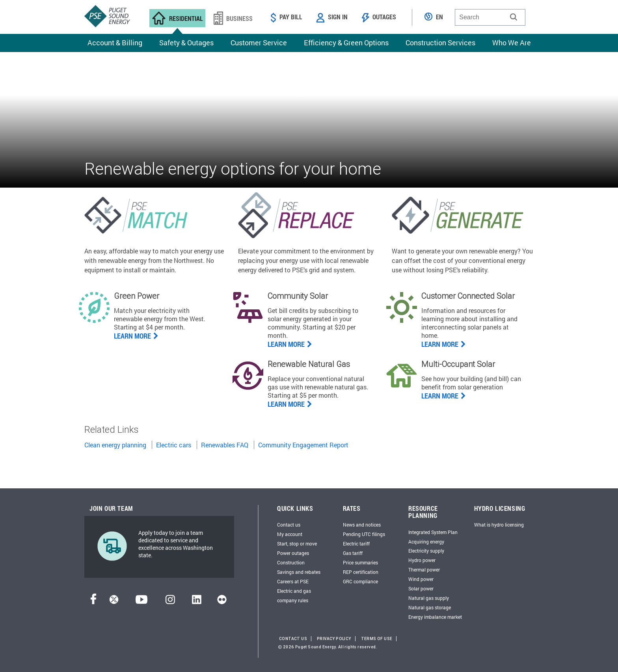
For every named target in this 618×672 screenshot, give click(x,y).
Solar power (421, 588)
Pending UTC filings (364, 534)
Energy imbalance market (435, 617)
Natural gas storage (430, 607)
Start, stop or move (297, 544)
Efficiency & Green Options (346, 43)
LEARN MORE (290, 404)
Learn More (444, 344)
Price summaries (360, 562)
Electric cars (174, 445)
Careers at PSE (293, 581)
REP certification (361, 572)
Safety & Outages (186, 43)
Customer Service (259, 43)
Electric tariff (356, 544)
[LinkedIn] (196, 602)
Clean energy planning (115, 445)
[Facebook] (93, 602)
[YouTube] (141, 602)
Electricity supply (426, 551)
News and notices (362, 525)
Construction (291, 562)
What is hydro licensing (499, 525)
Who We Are (512, 43)
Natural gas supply (429, 598)
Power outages (293, 553)
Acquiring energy (426, 542)
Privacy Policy (334, 639)
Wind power (421, 579)
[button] (514, 17)
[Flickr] (222, 602)
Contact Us (293, 639)
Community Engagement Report (303, 445)
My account (290, 534)
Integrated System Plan (433, 532)
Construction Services (440, 43)
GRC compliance (360, 581)
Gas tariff (353, 553)
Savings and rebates (299, 572)
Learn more (136, 336)
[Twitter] (114, 602)
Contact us (289, 525)
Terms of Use (377, 639)
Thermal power (424, 570)
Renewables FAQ (225, 445)
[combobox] (490, 17)
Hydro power (422, 560)
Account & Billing (115, 43)
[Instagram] (170, 602)
